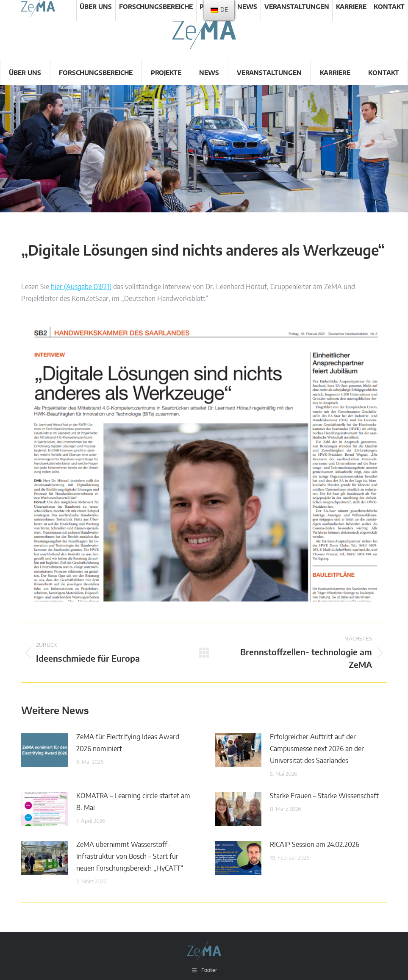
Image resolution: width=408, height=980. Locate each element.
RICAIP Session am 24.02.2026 (315, 845)
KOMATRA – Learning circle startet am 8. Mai (133, 802)
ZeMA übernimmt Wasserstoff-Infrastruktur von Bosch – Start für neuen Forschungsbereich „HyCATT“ (130, 857)
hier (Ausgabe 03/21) (81, 287)
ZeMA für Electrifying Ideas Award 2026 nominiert (128, 743)
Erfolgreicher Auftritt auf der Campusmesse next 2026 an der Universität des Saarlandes (317, 749)
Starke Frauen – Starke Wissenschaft (324, 796)
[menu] (219, 10)
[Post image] (44, 750)
